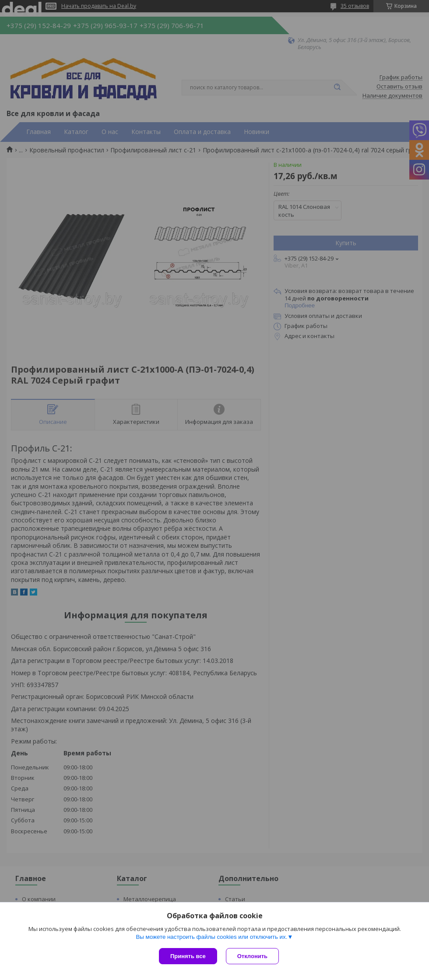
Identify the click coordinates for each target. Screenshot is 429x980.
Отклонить (252, 956)
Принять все (188, 956)
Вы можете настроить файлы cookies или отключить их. (211, 937)
